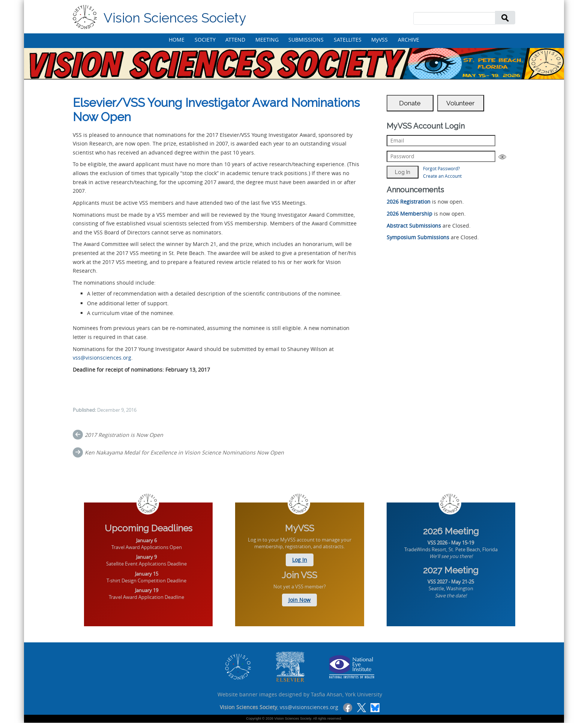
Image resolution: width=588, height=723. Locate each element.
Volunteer (460, 103)
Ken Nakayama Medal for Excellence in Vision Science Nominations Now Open (184, 452)
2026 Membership (409, 214)
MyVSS (379, 40)
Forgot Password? (441, 168)
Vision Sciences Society (175, 18)
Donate (410, 103)
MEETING (267, 40)
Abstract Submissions (414, 226)
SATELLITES (348, 40)
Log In (300, 560)
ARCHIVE (409, 40)
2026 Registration (409, 202)
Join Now (299, 600)
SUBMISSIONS (306, 40)
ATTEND (235, 40)
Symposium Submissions (418, 237)
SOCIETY (205, 40)
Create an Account (442, 176)
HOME (177, 40)
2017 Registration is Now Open (124, 435)
